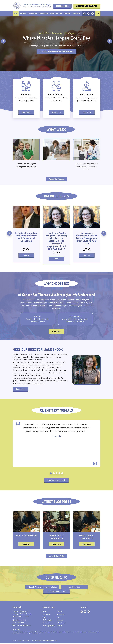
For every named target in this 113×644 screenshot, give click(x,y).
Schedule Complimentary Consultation (42, 588)
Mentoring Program (49, 626)
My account (46, 624)
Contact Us (76, 14)
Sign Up (26, 255)
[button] (51, 474)
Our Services (33, 14)
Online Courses (61, 624)
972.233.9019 (62, 6)
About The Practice (56, 179)
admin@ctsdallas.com (24, 626)
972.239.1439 (19, 623)
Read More (26, 112)
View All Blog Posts (56, 556)
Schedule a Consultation (87, 6)
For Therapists (65, 14)
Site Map (59, 626)
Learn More (54, 14)
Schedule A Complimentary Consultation (56, 52)
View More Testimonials (56, 481)
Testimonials (44, 14)
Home (16, 14)
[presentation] (3, 41)
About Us (23, 14)
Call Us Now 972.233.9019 (56, 592)
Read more (21, 389)
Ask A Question (75, 588)
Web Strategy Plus (52, 641)
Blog (58, 618)
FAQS (45, 618)
